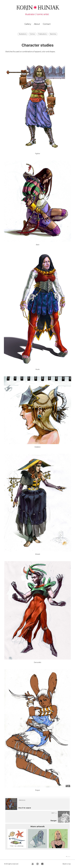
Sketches (53, 34)
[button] (68, 857)
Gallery (28, 24)
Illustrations (23, 34)
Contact (47, 24)
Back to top (67, 864)
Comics (32, 34)
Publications (42, 34)
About (37, 24)
